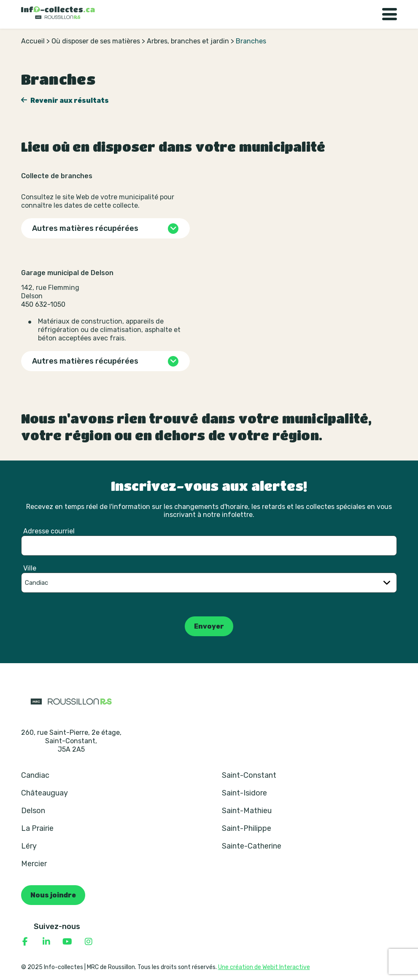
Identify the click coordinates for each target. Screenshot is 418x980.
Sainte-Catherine (252, 846)
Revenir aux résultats (69, 100)
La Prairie (37, 828)
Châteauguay (44, 793)
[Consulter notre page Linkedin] (46, 942)
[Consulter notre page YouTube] (67, 942)
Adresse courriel (49, 531)
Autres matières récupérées (85, 228)
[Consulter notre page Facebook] (25, 942)
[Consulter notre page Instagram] (89, 942)
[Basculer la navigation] (390, 14)
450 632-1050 (43, 304)
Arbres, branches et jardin (188, 41)
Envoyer (209, 626)
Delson (33, 811)
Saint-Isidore (244, 793)
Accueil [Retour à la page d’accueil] (33, 41)
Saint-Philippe (247, 828)
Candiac (35, 775)
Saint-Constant (249, 775)
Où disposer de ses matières (96, 41)
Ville (30, 568)
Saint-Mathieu (247, 811)
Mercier (34, 864)
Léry (29, 846)
